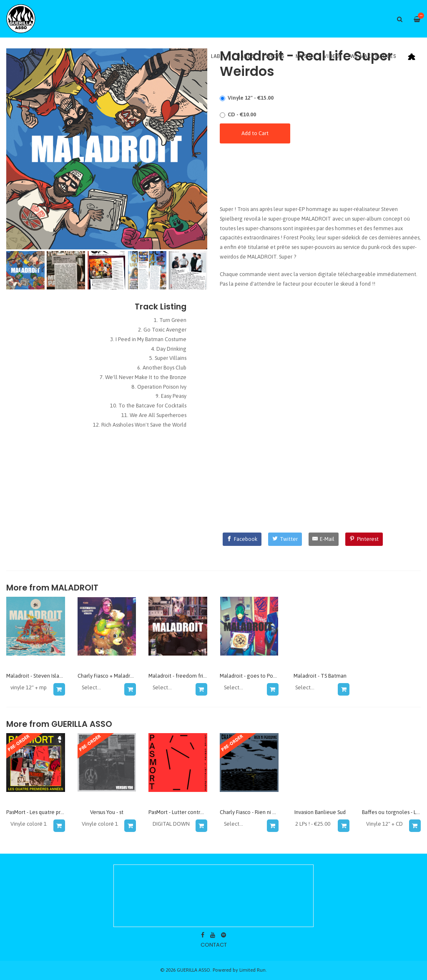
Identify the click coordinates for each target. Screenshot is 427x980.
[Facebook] (242, 539)
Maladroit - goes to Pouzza (252, 676)
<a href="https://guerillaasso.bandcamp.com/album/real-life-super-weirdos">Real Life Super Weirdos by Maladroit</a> (320, 176)
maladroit (75, 588)
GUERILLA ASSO (82, 724)
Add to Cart (255, 133)
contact (214, 945)
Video (332, 56)
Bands (246, 56)
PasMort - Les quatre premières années (53, 812)
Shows (275, 56)
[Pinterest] (364, 539)
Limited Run (252, 970)
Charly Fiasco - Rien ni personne (257, 812)
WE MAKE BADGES (373, 56)
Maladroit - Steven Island (36, 676)
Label (219, 56)
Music (304, 56)
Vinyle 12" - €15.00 (251, 98)
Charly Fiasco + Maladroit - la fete (118, 676)
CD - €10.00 (242, 114)
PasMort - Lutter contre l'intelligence (193, 812)
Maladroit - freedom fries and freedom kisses (202, 676)
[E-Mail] (324, 539)
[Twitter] (285, 539)
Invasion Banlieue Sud (320, 812)
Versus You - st (107, 812)
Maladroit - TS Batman (320, 676)
